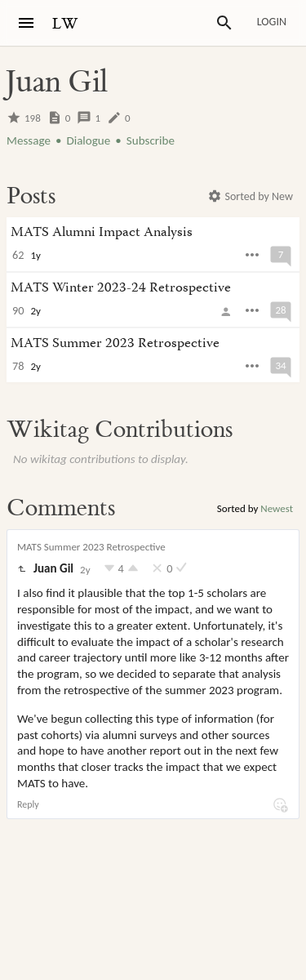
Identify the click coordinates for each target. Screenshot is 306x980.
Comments (61, 508)
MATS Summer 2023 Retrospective (91, 547)
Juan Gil (53, 568)
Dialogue (88, 140)
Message (29, 140)
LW (65, 24)
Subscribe (151, 140)
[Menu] (26, 23)
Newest (277, 508)
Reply (28, 804)
